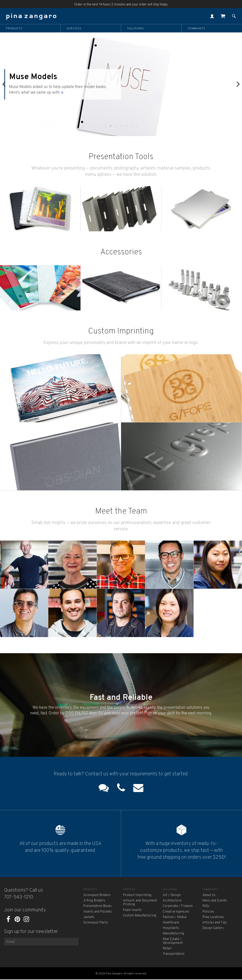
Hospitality (171, 928)
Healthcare (171, 923)
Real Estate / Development (173, 941)
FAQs (206, 906)
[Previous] (4, 84)
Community (197, 28)
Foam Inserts (132, 910)
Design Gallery (213, 928)
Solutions (136, 28)
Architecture (172, 901)
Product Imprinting (137, 895)
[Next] (238, 84)
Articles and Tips (215, 923)
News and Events (215, 901)
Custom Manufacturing (140, 916)
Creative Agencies (176, 912)
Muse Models (33, 77)
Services (74, 28)
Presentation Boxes (97, 906)
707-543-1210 (19, 897)
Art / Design (172, 895)
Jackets (89, 917)
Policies (208, 912)
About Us (209, 895)
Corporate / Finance (178, 906)
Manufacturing (173, 934)
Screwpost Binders (97, 895)
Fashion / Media (174, 917)
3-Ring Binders (94, 901)
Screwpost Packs (96, 923)
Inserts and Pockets (98, 912)
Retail (167, 949)
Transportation (174, 954)
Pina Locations (213, 917)
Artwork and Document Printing (140, 903)
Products (14, 28)
